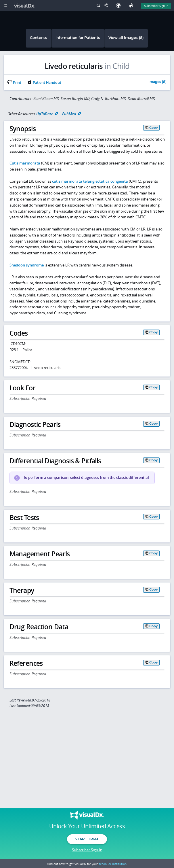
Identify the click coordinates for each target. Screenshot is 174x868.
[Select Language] (120, 6)
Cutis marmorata (25, 163)
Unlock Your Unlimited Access (87, 826)
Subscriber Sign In (87, 850)
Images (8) (157, 82)
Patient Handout (44, 83)
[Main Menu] (6, 6)
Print (14, 83)
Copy (154, 128)
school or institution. (113, 864)
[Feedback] (132, 6)
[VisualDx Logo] (25, 6)
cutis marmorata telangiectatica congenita (90, 181)
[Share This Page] (107, 6)
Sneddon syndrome (27, 265)
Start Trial (87, 839)
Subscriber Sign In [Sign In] (156, 6)
